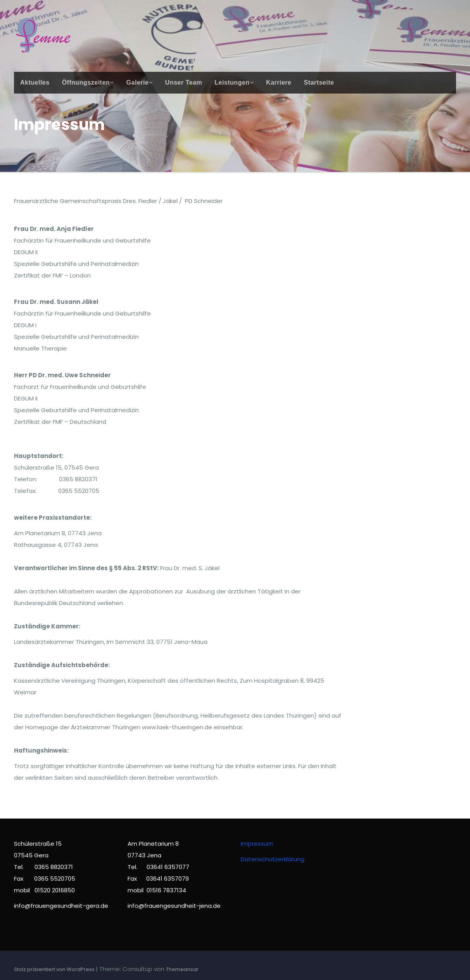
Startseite (319, 82)
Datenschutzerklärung (273, 859)
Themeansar (182, 969)
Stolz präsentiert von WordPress (55, 969)
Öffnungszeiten (88, 82)
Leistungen (234, 82)
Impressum (257, 844)
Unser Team (184, 82)
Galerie (140, 82)
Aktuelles (35, 82)
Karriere (279, 82)
